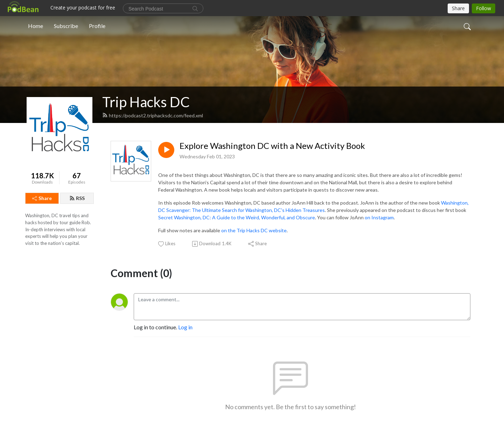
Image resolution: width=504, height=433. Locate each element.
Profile (97, 26)
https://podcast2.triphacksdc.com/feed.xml (153, 115)
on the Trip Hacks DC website (254, 230)
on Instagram (379, 217)
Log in (185, 327)
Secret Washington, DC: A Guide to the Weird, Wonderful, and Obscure (237, 217)
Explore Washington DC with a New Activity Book (272, 146)
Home (36, 26)
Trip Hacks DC (146, 102)
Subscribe (66, 26)
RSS (77, 198)
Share (42, 198)
